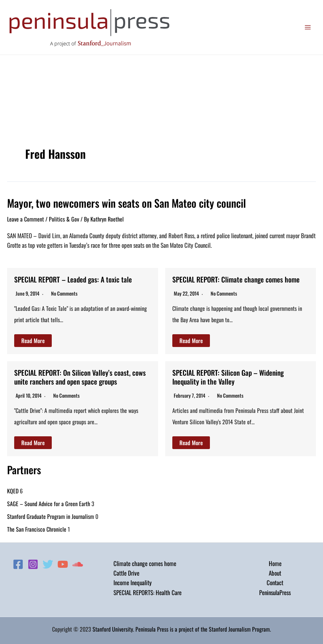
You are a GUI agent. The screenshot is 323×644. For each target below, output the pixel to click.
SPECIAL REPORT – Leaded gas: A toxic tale (74, 279)
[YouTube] (63, 563)
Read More (33, 340)
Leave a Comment (26, 219)
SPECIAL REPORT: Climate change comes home (236, 279)
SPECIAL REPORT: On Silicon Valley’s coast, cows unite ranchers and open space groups (80, 376)
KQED (13, 490)
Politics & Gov (64, 219)
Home (275, 562)
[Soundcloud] (78, 563)
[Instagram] (33, 563)
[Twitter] (48, 563)
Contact (275, 582)
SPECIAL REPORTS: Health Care (147, 591)
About (275, 572)
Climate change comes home (145, 562)
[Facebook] (18, 563)
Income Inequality (133, 582)
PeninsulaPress (275, 591)
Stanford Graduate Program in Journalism (51, 515)
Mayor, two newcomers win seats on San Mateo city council (127, 203)
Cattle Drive (126, 572)
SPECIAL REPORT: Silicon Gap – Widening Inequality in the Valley (229, 376)
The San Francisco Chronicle (37, 528)
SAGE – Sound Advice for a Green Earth (49, 503)
